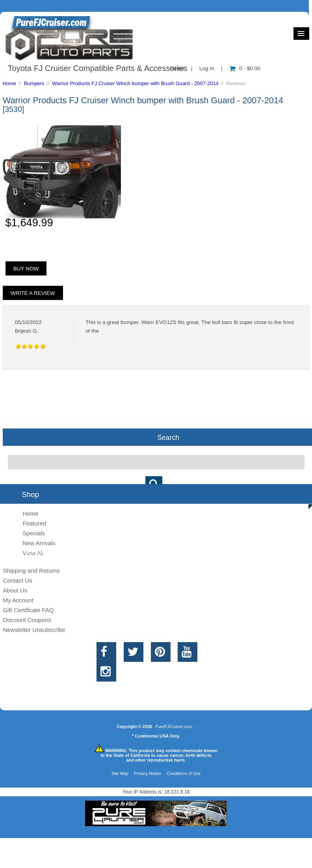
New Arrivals (39, 543)
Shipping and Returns (31, 571)
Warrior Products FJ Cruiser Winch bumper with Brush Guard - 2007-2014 (135, 83)
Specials (34, 533)
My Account (18, 600)
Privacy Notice (148, 773)
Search (168, 437)
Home (9, 83)
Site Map (120, 773)
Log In (207, 68)
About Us (15, 590)
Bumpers (34, 83)
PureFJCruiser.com (174, 726)
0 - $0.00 (245, 68)
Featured (34, 523)
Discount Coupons (27, 620)
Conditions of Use (184, 773)
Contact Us (17, 580)
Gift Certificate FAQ (28, 610)
